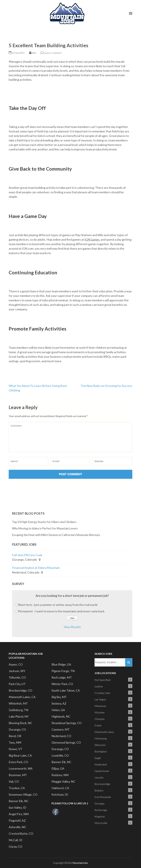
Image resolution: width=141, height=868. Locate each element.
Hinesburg (101, 738)
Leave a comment (53, 53)
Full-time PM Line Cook (27, 555)
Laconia (99, 777)
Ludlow (99, 686)
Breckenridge (102, 784)
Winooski (100, 745)
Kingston (100, 816)
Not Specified (102, 680)
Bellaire (99, 790)
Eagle (98, 758)
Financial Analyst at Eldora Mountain (36, 568)
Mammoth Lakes (104, 732)
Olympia (99, 719)
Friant (98, 725)
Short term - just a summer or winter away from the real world (58, 605)
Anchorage (101, 810)
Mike (34, 53)
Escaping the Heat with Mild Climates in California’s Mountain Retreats (56, 535)
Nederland (101, 764)
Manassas (100, 706)
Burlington (101, 751)
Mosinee (100, 712)
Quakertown (102, 771)
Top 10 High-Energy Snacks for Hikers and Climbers (44, 522)
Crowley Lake (102, 693)
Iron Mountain (103, 797)
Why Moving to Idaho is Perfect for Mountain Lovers (45, 528)
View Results (72, 627)
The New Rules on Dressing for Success (106, 386)
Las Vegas (100, 699)
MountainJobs (80, 863)
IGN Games (92, 239)
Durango (100, 803)
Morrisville (101, 823)
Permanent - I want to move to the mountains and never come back (61, 611)
